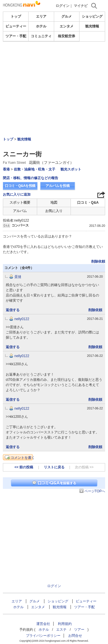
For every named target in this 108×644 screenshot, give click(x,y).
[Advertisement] (54, 73)
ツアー (79, 630)
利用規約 (65, 624)
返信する (13, 310)
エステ (61, 630)
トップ (16, 16)
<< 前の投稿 (24, 467)
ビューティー (16, 26)
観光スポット (71, 169)
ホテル (41, 26)
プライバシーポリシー (43, 636)
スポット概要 (20, 203)
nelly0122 (22, 319)
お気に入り (54, 211)
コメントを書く (23, 458)
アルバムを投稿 (58, 186)
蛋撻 (18, 277)
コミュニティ (41, 36)
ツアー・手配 (16, 36)
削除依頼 (98, 261)
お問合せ (75, 636)
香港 (6, 169)
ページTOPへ (95, 491)
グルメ (67, 16)
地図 (54, 203)
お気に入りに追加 (17, 194)
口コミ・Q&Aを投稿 (20, 186)
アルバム (20, 211)
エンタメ (67, 26)
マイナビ (81, 6)
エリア (41, 16)
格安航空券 (67, 36)
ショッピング (92, 16)
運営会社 (43, 624)
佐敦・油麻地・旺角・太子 (35, 169)
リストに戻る (54, 467)
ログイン (62, 6)
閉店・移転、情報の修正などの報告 (31, 178)
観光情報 (92, 26)
